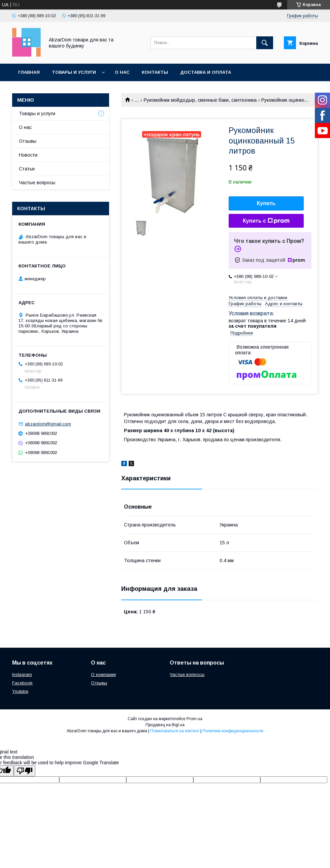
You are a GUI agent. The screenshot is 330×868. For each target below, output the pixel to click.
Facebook (22, 683)
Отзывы (28, 141)
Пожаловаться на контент (175, 731)
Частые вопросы (37, 183)
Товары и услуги (74, 72)
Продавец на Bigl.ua (165, 725)
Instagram (22, 674)
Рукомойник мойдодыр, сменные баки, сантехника (200, 100)
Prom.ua (194, 719)
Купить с (266, 221)
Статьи (27, 169)
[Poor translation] (25, 771)
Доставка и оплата (206, 72)
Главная (29, 72)
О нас (122, 72)
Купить (266, 203)
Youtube (20, 691)
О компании (103, 674)
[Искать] (265, 43)
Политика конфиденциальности (233, 731)
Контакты (155, 72)
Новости (28, 155)
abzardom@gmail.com (48, 424)
